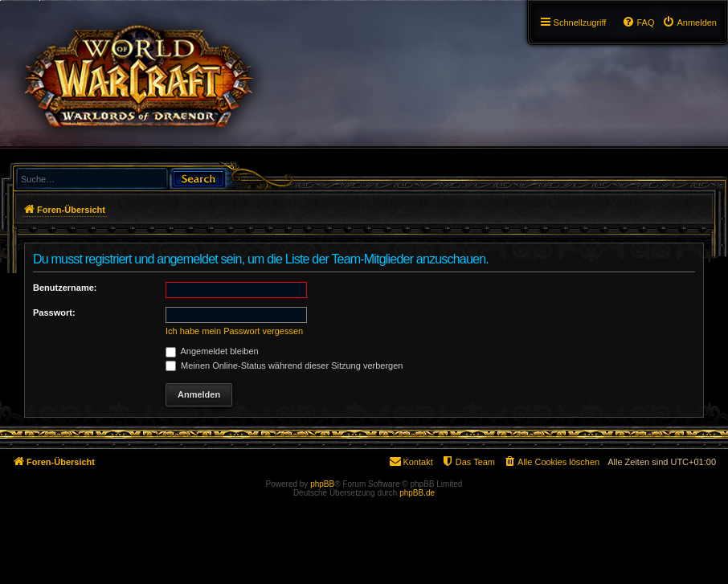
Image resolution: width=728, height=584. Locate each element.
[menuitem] (689, 22)
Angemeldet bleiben (212, 351)
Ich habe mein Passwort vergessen (234, 331)
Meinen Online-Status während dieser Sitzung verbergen (284, 366)
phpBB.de (417, 493)
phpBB (322, 484)
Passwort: (54, 312)
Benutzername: (65, 288)
